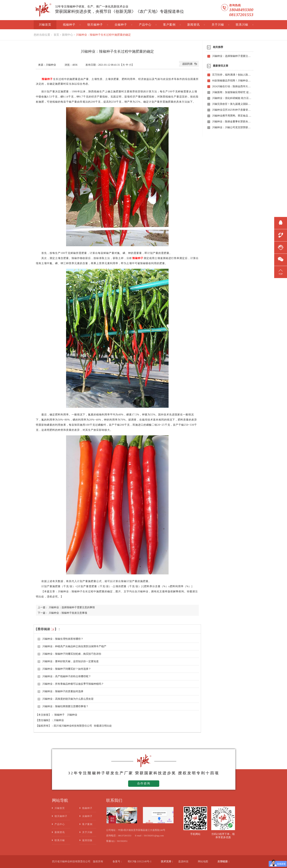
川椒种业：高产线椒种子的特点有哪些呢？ (67, 676)
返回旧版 (87, 840)
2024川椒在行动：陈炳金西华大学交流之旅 (232, 86)
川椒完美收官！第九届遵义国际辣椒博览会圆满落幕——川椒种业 (232, 104)
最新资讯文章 (221, 66)
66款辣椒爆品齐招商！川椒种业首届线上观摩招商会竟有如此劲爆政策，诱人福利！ (232, 81)
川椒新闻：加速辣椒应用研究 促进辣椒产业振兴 (232, 92)
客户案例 (169, 25)
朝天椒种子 (95, 25)
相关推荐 (218, 47)
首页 (56, 35)
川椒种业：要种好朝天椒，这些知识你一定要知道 (70, 661)
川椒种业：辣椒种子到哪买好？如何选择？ (67, 669)
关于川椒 (218, 25)
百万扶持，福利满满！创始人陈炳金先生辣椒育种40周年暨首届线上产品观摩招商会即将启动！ (232, 75)
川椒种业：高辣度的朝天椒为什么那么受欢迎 (68, 699)
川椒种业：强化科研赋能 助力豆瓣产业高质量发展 (232, 98)
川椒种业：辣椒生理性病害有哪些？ (63, 639)
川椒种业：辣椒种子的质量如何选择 (63, 691)
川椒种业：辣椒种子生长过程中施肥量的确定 (103, 35)
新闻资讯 (193, 25)
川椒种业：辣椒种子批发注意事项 (68, 613)
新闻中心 (68, 35)
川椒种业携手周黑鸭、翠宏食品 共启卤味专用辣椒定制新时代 (232, 116)
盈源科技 (183, 862)
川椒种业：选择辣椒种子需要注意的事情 (72, 607)
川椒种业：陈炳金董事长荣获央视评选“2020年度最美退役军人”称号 (232, 122)
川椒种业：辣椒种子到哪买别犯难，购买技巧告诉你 (72, 654)
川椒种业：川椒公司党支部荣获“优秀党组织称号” (232, 127)
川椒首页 (45, 25)
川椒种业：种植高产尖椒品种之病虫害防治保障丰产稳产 (74, 646)
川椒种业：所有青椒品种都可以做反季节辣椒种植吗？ (73, 684)
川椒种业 (72, 715)
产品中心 (145, 25)
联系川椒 (242, 25)
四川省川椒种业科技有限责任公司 (73, 726)
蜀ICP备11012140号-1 (140, 862)
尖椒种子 (121, 25)
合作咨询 (144, 783)
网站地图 (203, 862)
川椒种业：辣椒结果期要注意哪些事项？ (65, 706)
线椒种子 (69, 25)
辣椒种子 (60, 715)
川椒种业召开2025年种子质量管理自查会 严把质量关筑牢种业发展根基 (232, 110)
